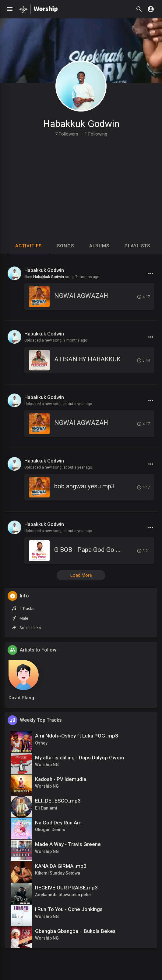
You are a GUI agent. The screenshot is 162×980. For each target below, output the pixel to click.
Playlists (137, 246)
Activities (28, 246)
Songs (65, 246)
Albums (99, 246)
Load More (81, 575)
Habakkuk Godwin (81, 124)
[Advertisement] (81, 182)
